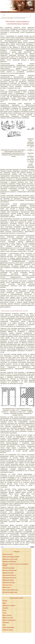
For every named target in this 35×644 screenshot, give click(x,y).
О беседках (10, 18)
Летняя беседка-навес (9, 568)
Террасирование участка (9, 578)
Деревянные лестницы (9, 606)
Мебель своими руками (9, 620)
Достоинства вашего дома (10, 592)
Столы (4, 610)
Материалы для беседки (9, 562)
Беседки (5, 601)
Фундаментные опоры (9, 583)
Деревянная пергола (8, 580)
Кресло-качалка (7, 615)
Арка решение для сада (9, 575)
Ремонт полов (6, 587)
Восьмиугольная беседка (10, 570)
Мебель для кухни (8, 618)
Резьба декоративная (8, 627)
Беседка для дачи (7, 554)
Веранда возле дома (8, 573)
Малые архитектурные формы (11, 557)
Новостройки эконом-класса (10, 590)
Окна (4, 625)
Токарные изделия (8, 630)
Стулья (5, 613)
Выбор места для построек (10, 559)
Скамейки (5, 608)
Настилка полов (7, 585)
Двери (4, 603)
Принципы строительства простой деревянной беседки (16, 565)
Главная (3, 18)
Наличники (6, 623)
